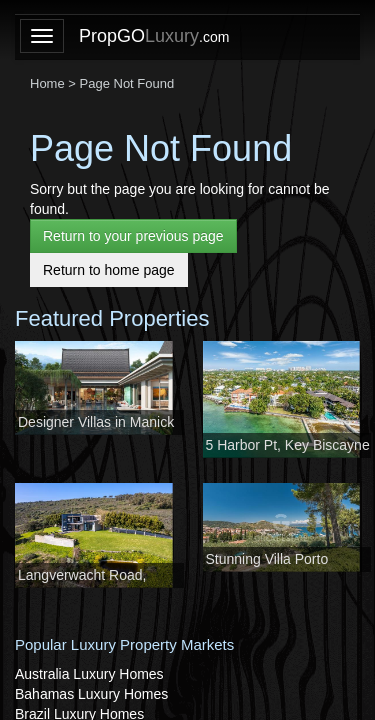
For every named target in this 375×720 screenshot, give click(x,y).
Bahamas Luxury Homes (91, 694)
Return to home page (109, 270)
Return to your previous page (133, 236)
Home (47, 83)
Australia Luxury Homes (89, 674)
